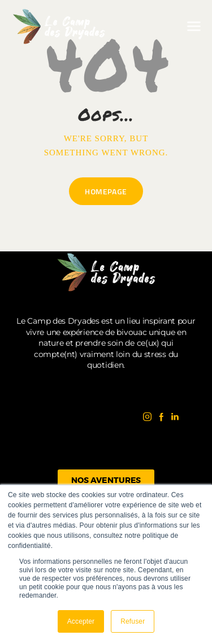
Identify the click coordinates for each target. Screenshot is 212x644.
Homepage (106, 191)
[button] (194, 26)
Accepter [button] (81, 621)
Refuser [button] (133, 621)
